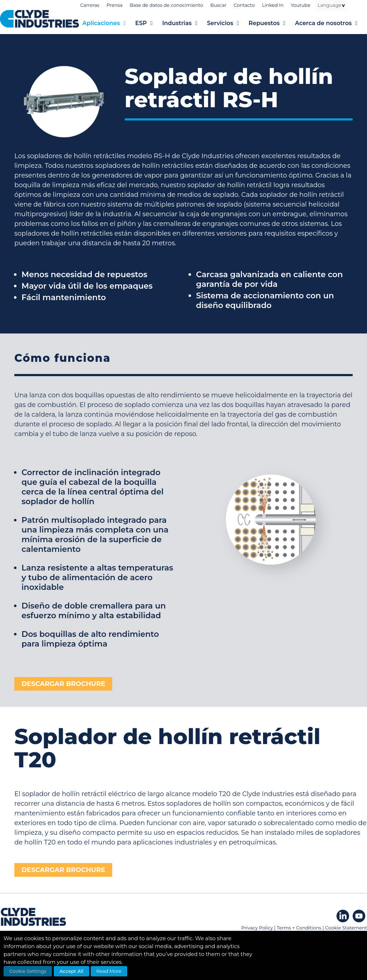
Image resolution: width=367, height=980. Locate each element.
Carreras (90, 5)
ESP (149, 23)
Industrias (184, 23)
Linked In (273, 5)
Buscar (218, 5)
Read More (109, 971)
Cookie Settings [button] (28, 971)
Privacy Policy (257, 928)
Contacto (244, 5)
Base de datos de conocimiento (166, 5)
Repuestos (272, 23)
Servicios (228, 23)
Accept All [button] (72, 971)
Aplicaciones (109, 23)
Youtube (301, 5)
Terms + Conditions (299, 928)
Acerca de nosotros (331, 23)
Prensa (115, 5)
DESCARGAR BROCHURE (63, 684)
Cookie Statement (346, 928)
